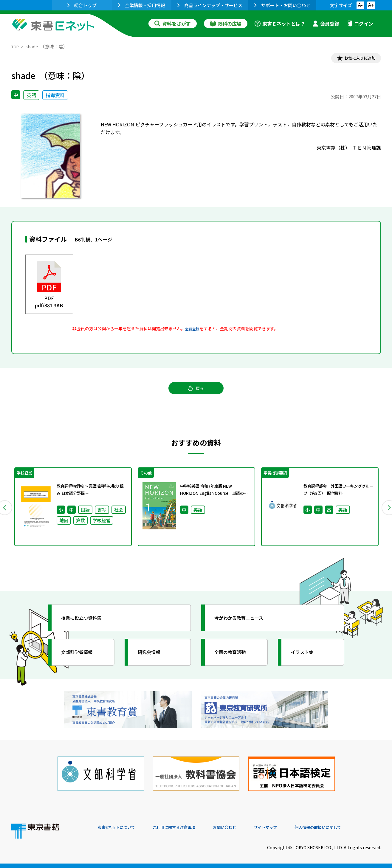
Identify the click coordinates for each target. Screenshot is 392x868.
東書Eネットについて (121, 827)
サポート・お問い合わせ (282, 5)
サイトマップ (292, 827)
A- (360, 5)
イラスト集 (307, 662)
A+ (371, 5)
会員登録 (326, 24)
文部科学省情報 (82, 662)
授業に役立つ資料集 (88, 628)
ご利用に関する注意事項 (188, 827)
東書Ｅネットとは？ (280, 24)
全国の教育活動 (235, 662)
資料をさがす (173, 24)
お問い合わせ (246, 827)
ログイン (360, 24)
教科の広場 (226, 24)
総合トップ (82, 5)
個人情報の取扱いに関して (352, 827)
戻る (196, 394)
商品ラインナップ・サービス (210, 5)
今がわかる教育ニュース (246, 628)
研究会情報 (154, 662)
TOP (16, 46)
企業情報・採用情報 (142, 5)
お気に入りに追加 (355, 59)
